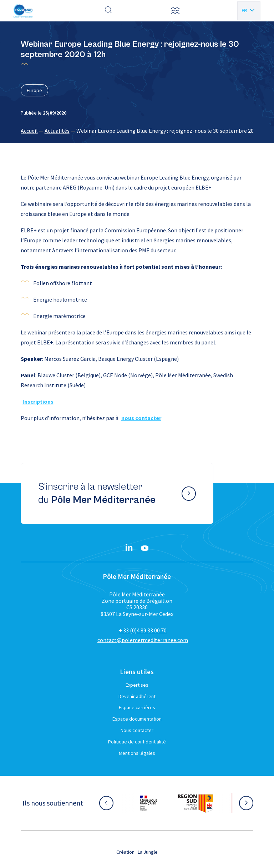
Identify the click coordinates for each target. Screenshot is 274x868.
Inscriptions (38, 402)
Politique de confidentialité (137, 742)
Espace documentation (137, 719)
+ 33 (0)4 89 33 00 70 (143, 630)
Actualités (57, 131)
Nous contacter (137, 730)
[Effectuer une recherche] (108, 11)
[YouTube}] (145, 548)
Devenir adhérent (137, 696)
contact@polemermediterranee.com (143, 640)
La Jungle (148, 852)
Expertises (137, 685)
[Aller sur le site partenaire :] (148, 803)
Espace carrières (137, 707)
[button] (175, 11)
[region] (137, 131)
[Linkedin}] (129, 548)
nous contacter (141, 418)
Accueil (29, 131)
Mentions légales (137, 753)
